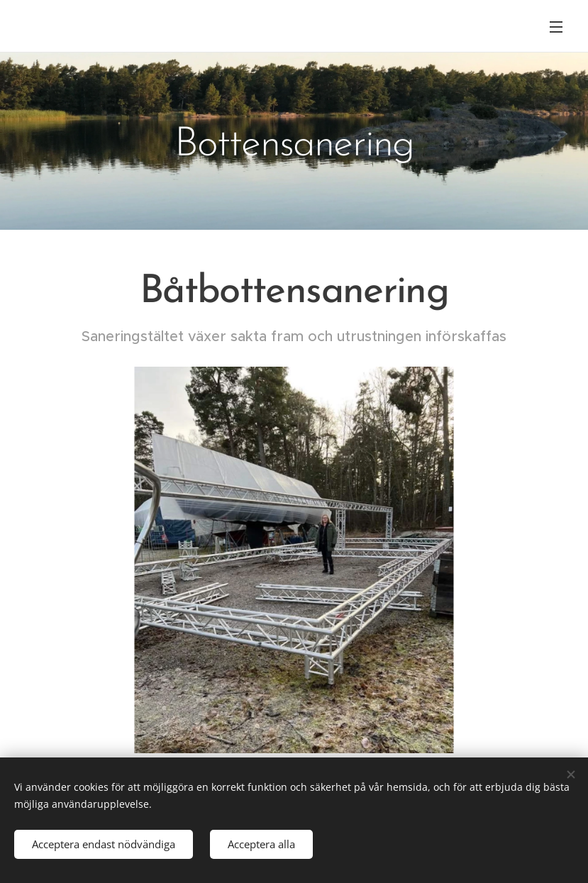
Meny (556, 27)
